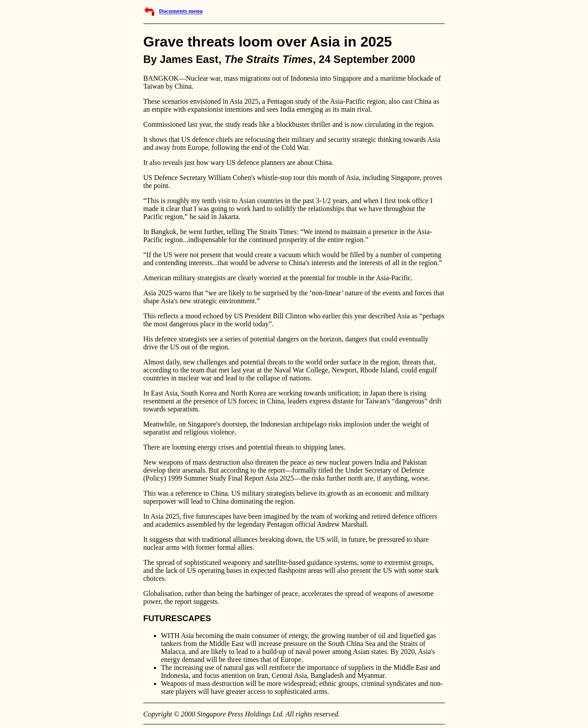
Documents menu (181, 11)
